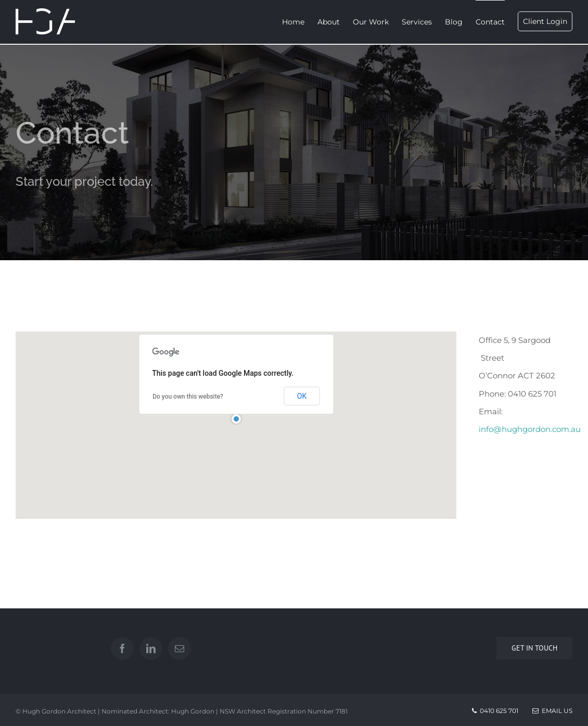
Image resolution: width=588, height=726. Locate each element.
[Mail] (180, 648)
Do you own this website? (188, 397)
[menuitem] (300, 22)
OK (302, 396)
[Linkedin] (151, 648)
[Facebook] (122, 648)
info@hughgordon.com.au (530, 429)
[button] (236, 419)
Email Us (552, 711)
